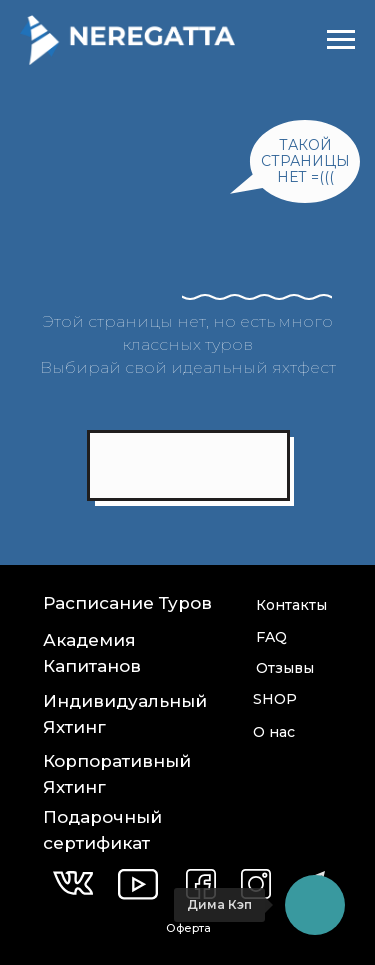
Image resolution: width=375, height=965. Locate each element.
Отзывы (285, 668)
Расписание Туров (127, 603)
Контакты (291, 605)
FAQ (271, 637)
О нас (274, 732)
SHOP (275, 699)
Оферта (188, 928)
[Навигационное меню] (341, 40)
